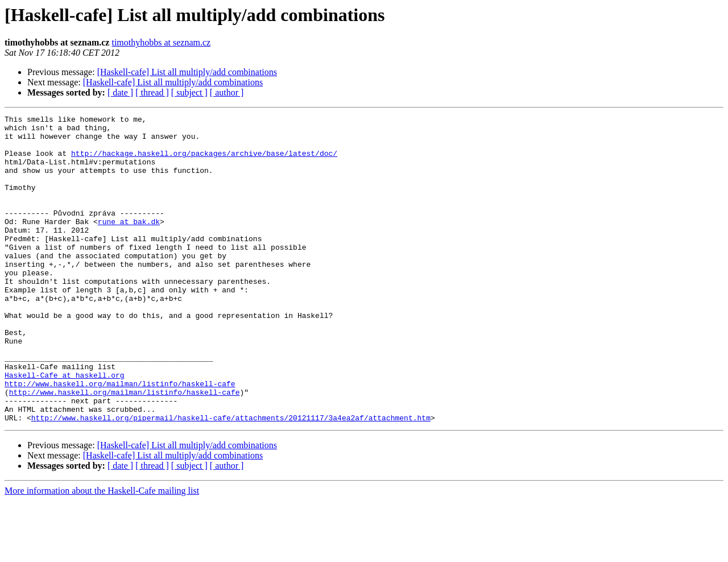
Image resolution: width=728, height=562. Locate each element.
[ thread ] (152, 92)
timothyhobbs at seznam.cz (161, 42)
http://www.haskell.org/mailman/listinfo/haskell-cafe (120, 438)
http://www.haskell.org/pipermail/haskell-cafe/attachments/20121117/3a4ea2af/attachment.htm (231, 479)
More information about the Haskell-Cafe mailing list (102, 552)
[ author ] (227, 92)
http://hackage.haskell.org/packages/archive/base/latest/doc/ (204, 162)
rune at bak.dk (129, 243)
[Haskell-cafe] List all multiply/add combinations (187, 72)
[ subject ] (189, 92)
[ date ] (120, 92)
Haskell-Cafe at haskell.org (65, 428)
